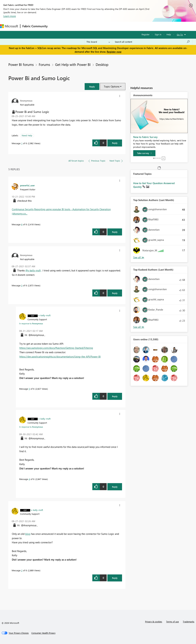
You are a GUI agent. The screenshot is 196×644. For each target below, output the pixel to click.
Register (146, 34)
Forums (55, 26)
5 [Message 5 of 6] (29, 389)
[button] (92, 87)
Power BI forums (21, 64)
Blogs (113, 26)
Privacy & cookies (154, 622)
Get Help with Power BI (73, 64)
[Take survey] (144, 153)
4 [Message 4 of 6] (29, 479)
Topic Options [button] (112, 86)
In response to (31, 323)
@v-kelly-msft (33, 270)
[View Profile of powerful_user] (27, 185)
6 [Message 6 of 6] (22, 224)
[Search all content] (152, 42)
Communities (98, 26)
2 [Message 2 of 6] (22, 570)
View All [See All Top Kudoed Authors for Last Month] (139, 327)
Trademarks (189, 622)
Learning (126, 26)
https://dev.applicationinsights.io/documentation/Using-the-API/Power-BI (60, 357)
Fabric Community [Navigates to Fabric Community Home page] (35, 26)
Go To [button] (180, 35)
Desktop (102, 64)
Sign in (158, 34)
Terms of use (172, 622)
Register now (114, 52)
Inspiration (70, 26)
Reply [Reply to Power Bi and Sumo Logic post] (115, 143)
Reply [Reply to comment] (115, 232)
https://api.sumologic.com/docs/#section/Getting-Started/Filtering (56, 348)
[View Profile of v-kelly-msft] (44, 315)
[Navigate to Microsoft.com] (9, 26)
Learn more (10, 16)
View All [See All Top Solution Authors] (139, 257)
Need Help (27, 135)
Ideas (84, 26)
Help (169, 34)
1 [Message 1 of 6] (22, 143)
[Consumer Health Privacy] (43, 633)
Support (140, 26)
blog (28, 534)
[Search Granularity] (98, 42)
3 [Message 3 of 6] (22, 285)
